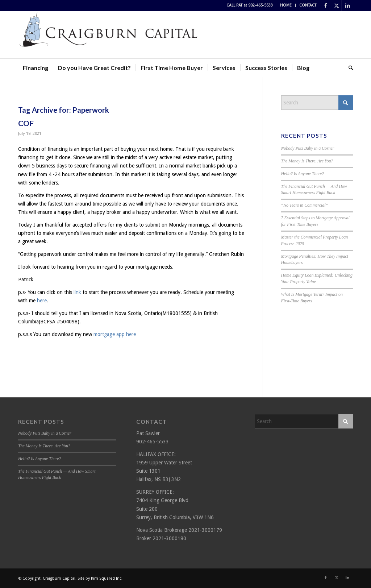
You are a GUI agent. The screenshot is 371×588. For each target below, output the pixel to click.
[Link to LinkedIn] (347, 5)
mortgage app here (115, 334)
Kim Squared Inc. (107, 578)
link (77, 292)
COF (26, 123)
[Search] (349, 68)
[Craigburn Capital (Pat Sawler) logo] (109, 35)
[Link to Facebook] (326, 5)
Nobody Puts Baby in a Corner (308, 148)
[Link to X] (336, 5)
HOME (286, 5)
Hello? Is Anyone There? (303, 174)
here (42, 301)
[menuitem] (286, 5)
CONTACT (308, 5)
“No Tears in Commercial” (305, 205)
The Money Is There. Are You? (307, 161)
